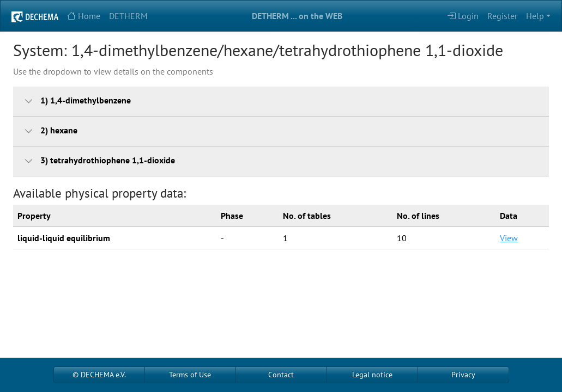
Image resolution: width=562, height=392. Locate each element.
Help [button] (535, 16)
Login (463, 16)
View (509, 238)
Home (84, 16)
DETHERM (128, 16)
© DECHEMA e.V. (99, 375)
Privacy (463, 375)
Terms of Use (190, 375)
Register (502, 16)
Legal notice (372, 375)
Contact (281, 375)
